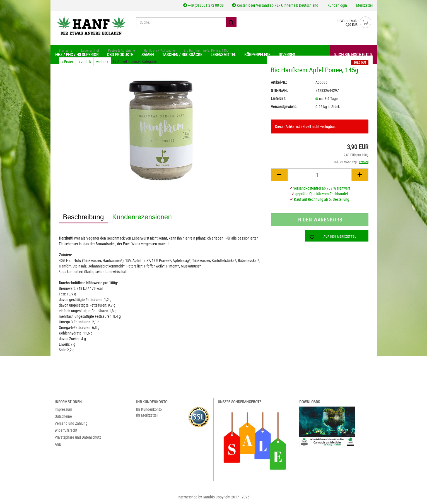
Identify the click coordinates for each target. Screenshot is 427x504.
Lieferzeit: (278, 99)
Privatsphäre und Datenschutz (78, 437)
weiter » (102, 62)
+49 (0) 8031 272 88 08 (203, 5)
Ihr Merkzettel (147, 415)
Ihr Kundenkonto (149, 409)
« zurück (85, 62)
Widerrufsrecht (66, 430)
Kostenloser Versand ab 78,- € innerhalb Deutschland (275, 5)
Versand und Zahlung (71, 423)
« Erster (67, 62)
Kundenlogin (337, 5)
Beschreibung (84, 217)
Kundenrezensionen (142, 217)
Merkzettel (364, 5)
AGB (58, 444)
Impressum (63, 409)
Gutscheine (63, 416)
